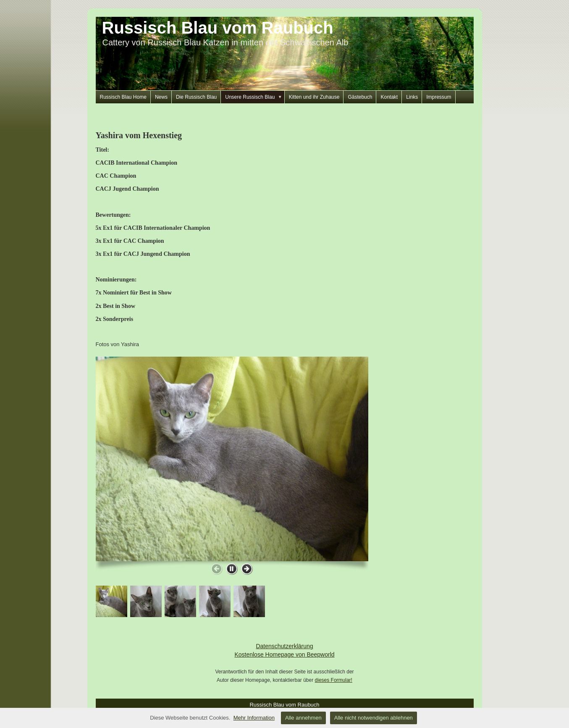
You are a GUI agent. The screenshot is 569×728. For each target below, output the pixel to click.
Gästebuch (360, 97)
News (161, 97)
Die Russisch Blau (196, 97)
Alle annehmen (303, 718)
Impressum (439, 97)
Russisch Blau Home (123, 97)
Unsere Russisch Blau (255, 97)
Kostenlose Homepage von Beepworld (284, 654)
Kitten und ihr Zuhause (314, 97)
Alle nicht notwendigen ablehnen (374, 718)
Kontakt (389, 97)
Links (412, 97)
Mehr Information (254, 718)
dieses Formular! (334, 680)
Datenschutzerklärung (284, 646)
